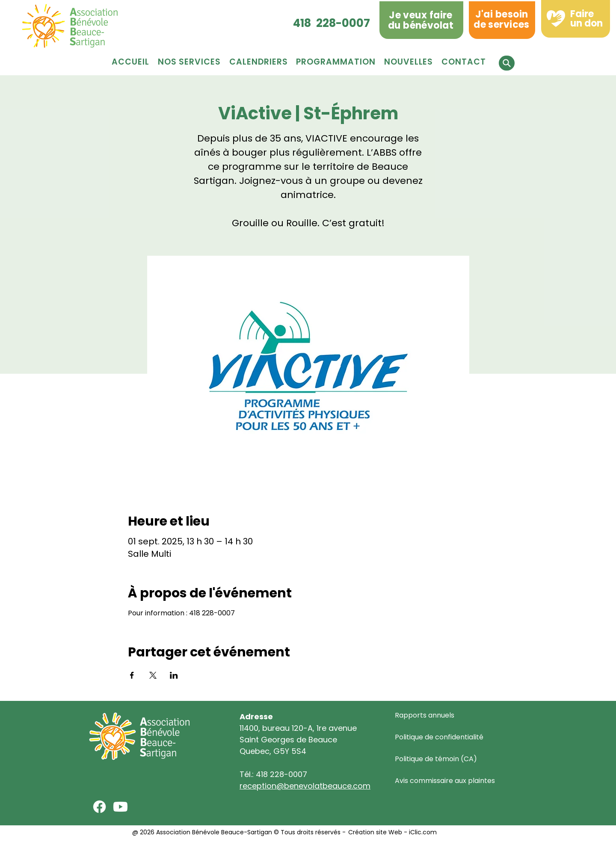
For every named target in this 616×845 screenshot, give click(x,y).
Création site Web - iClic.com (392, 832)
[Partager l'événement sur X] (153, 675)
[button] (336, 62)
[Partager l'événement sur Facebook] (132, 675)
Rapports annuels (425, 715)
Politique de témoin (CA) (436, 759)
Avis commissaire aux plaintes (445, 781)
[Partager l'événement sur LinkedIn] (174, 675)
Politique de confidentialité (439, 737)
